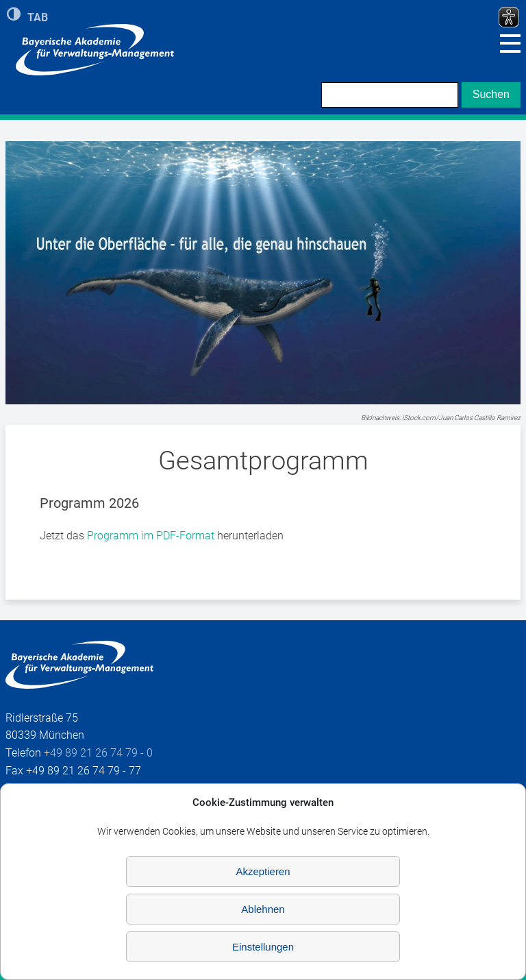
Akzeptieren (263, 871)
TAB (38, 16)
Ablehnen (263, 909)
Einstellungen (263, 947)
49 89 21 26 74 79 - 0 (101, 753)
